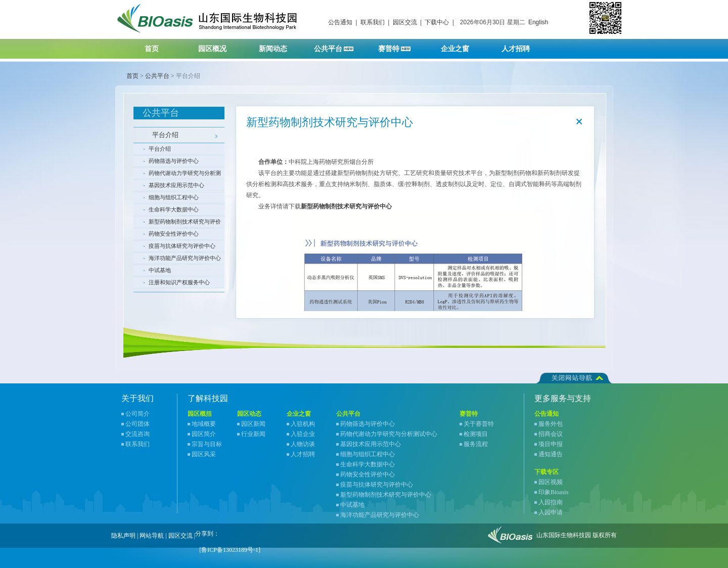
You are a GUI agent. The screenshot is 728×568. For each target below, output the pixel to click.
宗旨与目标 (207, 444)
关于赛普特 (479, 424)
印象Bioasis (553, 492)
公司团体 (138, 424)
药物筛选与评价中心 (174, 161)
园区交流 (405, 22)
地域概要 (204, 424)
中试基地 (160, 270)
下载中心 (437, 22)
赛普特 (400, 46)
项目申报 (551, 444)
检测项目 (476, 434)
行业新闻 (253, 434)
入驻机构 (303, 424)
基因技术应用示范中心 (176, 185)
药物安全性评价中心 (174, 234)
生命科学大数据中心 (174, 209)
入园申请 (551, 512)
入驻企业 (303, 434)
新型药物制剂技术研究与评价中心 (185, 223)
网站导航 (152, 536)
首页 (152, 49)
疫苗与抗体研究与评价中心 (182, 246)
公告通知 (340, 22)
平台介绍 (165, 135)
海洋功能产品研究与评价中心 (185, 258)
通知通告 (551, 454)
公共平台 (337, 46)
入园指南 (551, 502)
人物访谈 (303, 444)
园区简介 (204, 434)
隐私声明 (123, 536)
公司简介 (138, 414)
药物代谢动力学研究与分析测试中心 (185, 174)
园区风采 (204, 454)
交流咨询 (138, 434)
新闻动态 (279, 46)
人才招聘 (522, 46)
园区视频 (551, 482)
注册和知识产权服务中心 (179, 282)
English (538, 22)
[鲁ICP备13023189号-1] (230, 550)
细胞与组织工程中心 (174, 197)
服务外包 (551, 424)
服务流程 (476, 444)
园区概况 (219, 46)
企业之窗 (461, 46)
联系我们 (373, 22)
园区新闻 (253, 424)
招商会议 (551, 434)
